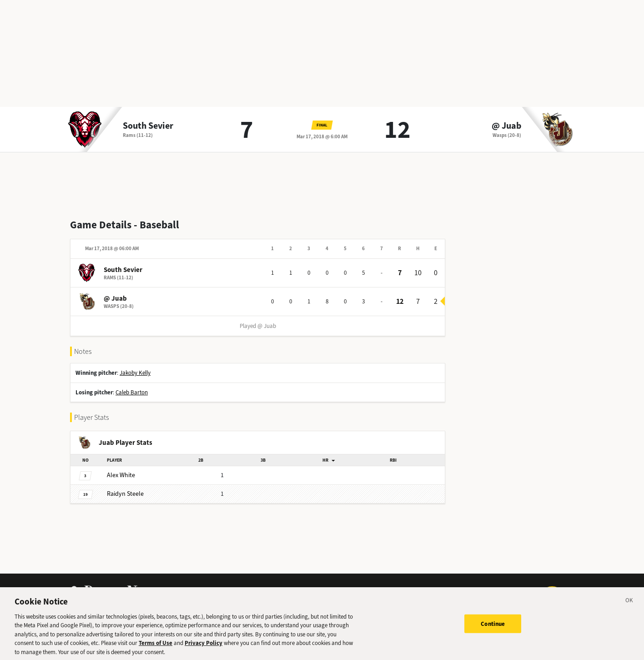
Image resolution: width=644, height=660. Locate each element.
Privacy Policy (204, 647)
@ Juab (506, 126)
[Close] (629, 605)
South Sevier (148, 126)
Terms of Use (156, 647)
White (121, 475)
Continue (493, 627)
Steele (125, 494)
